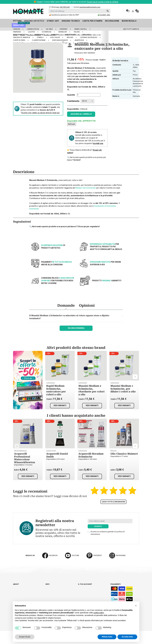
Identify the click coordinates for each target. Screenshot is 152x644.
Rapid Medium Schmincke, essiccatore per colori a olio (56, 390)
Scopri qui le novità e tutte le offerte (103, 2)
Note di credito (85, 591)
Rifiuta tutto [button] (107, 637)
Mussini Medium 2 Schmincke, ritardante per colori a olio (91, 390)
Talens (77, 32)
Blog (15, 594)
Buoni (81, 596)
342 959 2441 (65, 7)
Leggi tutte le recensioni (113, 502)
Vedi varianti (60, 405)
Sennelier (63, 32)
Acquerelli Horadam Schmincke (91, 455)
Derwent (64, 29)
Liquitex (31, 32)
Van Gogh (87, 35)
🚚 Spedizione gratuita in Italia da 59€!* (64, 15)
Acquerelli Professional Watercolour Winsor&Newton (25, 458)
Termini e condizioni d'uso (57, 591)
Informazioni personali (89, 587)
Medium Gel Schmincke (86, 188)
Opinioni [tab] (87, 305)
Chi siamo (17, 587)
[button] (136, 606)
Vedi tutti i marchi (131, 29)
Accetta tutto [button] (127, 637)
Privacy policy (52, 599)
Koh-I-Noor (55, 37)
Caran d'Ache (33, 29)
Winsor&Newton (20, 35)
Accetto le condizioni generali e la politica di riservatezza (108, 533)
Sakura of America (22, 37)
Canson (17, 29)
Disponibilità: (73, 109)
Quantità (71, 95)
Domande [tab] (66, 305)
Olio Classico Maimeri (124, 454)
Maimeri (55, 35)
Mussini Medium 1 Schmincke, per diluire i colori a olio (123, 389)
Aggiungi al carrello (81, 114)
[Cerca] (79, 11)
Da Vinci (49, 29)
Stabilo (40, 37)
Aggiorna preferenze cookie (26, 596)
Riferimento (79, 53)
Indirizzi (82, 594)
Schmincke (47, 32)
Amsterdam (70, 35)
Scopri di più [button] (25, 637)
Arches (70, 37)
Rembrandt (40, 35)
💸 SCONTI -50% (104, 15)
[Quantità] (89, 95)
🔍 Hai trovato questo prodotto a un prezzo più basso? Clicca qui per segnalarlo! (65, 226)
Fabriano (17, 32)
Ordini (81, 589)
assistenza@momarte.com (90, 7)
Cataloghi (18, 589)
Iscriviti (98, 526)
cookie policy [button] (99, 613)
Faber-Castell (81, 29)
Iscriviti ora (98, 143)
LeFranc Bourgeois (89, 37)
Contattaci (18, 591)
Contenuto (73, 101)
